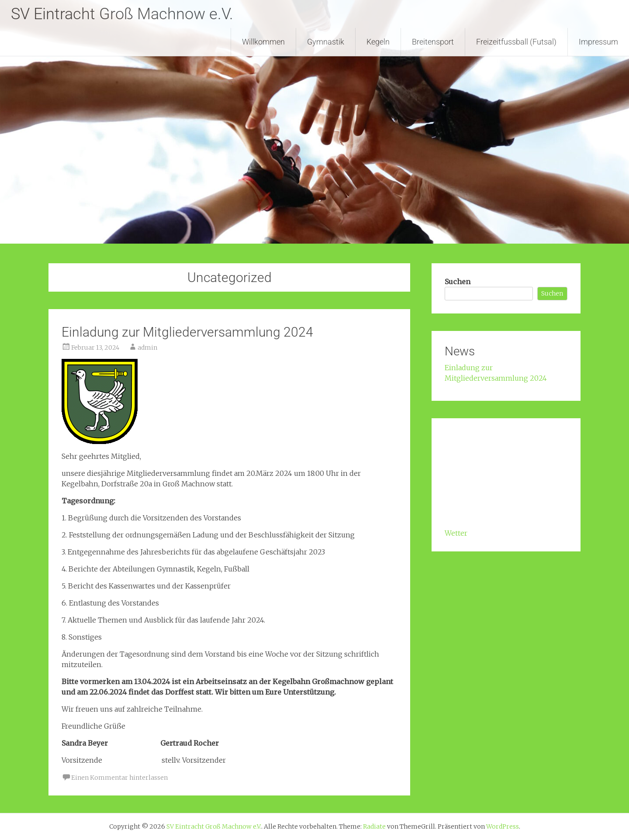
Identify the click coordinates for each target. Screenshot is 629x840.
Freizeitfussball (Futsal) (516, 42)
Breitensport (433, 42)
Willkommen (263, 42)
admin (147, 348)
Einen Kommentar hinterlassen (119, 778)
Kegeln (378, 42)
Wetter (456, 533)
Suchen (458, 282)
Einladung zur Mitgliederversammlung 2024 (187, 332)
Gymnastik (326, 42)
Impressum (598, 42)
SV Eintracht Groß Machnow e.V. (122, 14)
